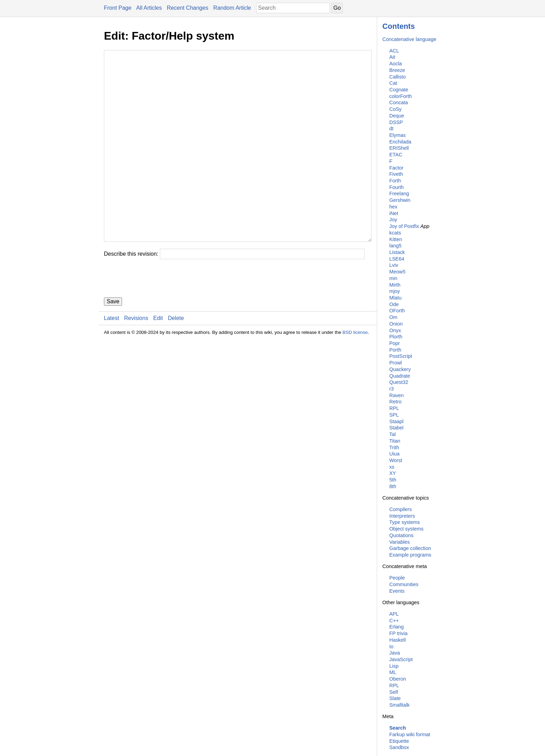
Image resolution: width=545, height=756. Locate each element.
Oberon (398, 679)
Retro (395, 402)
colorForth (401, 96)
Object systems (406, 529)
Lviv (394, 265)
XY (393, 473)
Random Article (232, 8)
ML (393, 672)
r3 (392, 389)
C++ (394, 621)
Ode (394, 304)
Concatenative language (409, 39)
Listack (397, 252)
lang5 (395, 246)
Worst (396, 460)
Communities (404, 584)
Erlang (397, 627)
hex (393, 207)
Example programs (410, 555)
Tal (392, 434)
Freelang (399, 194)
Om (393, 317)
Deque (397, 116)
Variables (400, 542)
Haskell (397, 640)
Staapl (396, 421)
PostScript (401, 356)
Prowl (396, 363)
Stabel (396, 428)
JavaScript (401, 659)
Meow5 (397, 272)
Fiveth (396, 174)
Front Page (118, 8)
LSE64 (397, 259)
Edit (158, 360)
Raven (397, 395)
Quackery (400, 369)
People (397, 578)
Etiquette (399, 741)
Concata (399, 102)
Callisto (397, 77)
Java (394, 653)
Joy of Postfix (404, 226)
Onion (396, 324)
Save (113, 343)
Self (394, 692)
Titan (395, 441)
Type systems (405, 522)
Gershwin (400, 200)
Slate (395, 698)
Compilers (401, 509)
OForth (397, 311)
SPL (394, 415)
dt (391, 129)
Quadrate (400, 376)
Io (391, 647)
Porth (395, 350)
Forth (395, 181)
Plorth (396, 337)
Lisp (394, 666)
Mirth (395, 285)
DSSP (396, 122)
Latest (112, 360)
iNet (394, 213)
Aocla (396, 64)
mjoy (394, 291)
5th (393, 480)
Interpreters (402, 516)
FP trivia (398, 633)
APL (394, 614)
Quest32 (399, 382)
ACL (394, 51)
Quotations (401, 535)
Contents (399, 26)
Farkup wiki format (410, 734)
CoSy (395, 109)
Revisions (136, 360)
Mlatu (395, 298)
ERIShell (399, 148)
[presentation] (157, 320)
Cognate (399, 90)
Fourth (397, 187)
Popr (394, 343)
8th (393, 486)
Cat (393, 83)
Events (397, 591)
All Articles (149, 8)
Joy (393, 220)
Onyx (395, 330)
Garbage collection (410, 548)
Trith (394, 447)
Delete (176, 360)
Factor (396, 168)
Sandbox (399, 747)
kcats (395, 233)
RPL (394, 408)
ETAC (396, 155)
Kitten (396, 239)
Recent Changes (188, 8)
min (393, 278)
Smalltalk (399, 705)
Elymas (397, 135)
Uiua (394, 454)
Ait (392, 57)
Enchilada (400, 142)
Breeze (397, 70)
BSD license (355, 374)
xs (392, 467)
